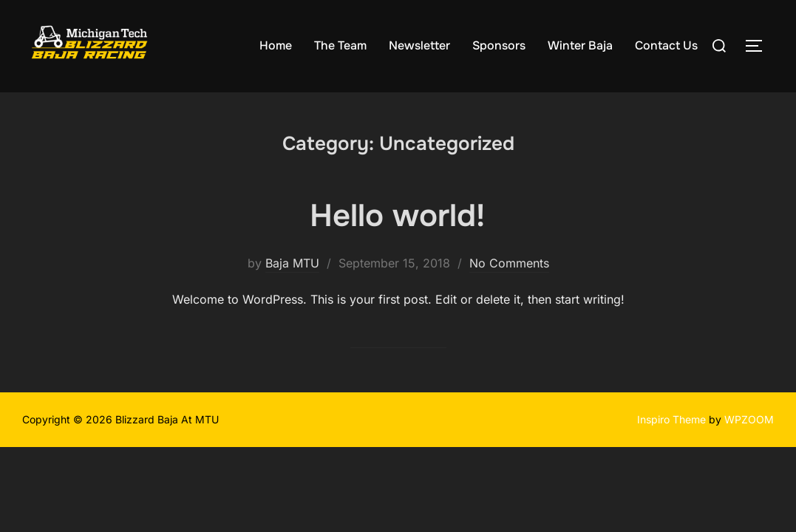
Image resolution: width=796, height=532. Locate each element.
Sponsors (499, 45)
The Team (340, 45)
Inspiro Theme (671, 419)
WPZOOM (749, 419)
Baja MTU (292, 263)
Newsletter (419, 45)
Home (276, 45)
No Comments (509, 263)
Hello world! (397, 216)
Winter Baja (580, 45)
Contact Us (666, 45)
